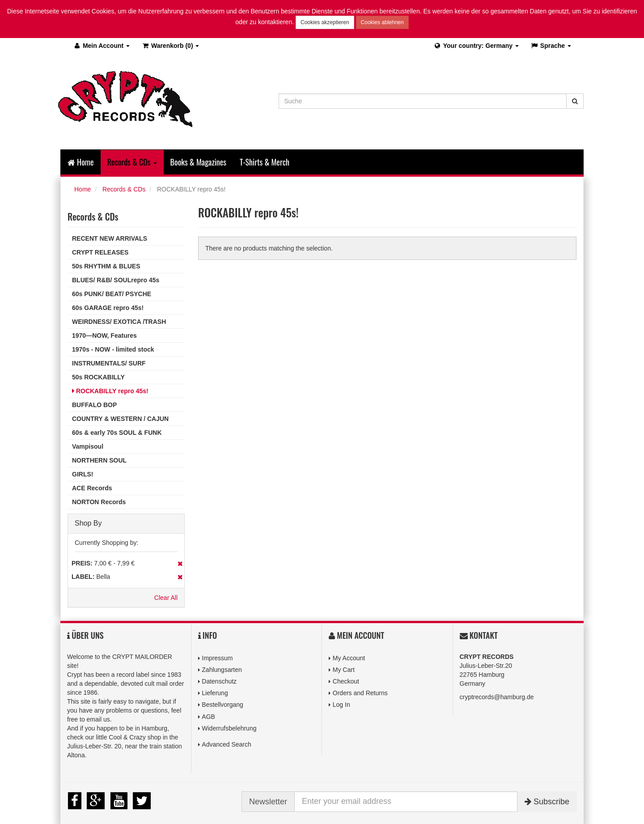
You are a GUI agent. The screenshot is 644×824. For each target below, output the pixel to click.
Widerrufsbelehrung (229, 728)
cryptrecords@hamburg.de (497, 697)
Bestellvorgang (222, 705)
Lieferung (215, 693)
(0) (170, 46)
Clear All (166, 598)
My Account (349, 658)
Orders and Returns (360, 693)
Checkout (346, 681)
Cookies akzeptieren (325, 22)
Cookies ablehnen (382, 22)
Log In (341, 705)
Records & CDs (124, 189)
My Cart (344, 670)
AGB (208, 717)
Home (81, 162)
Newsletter (268, 802)
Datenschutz (219, 681)
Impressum (217, 658)
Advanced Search (227, 744)
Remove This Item (180, 564)
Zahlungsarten (222, 670)
